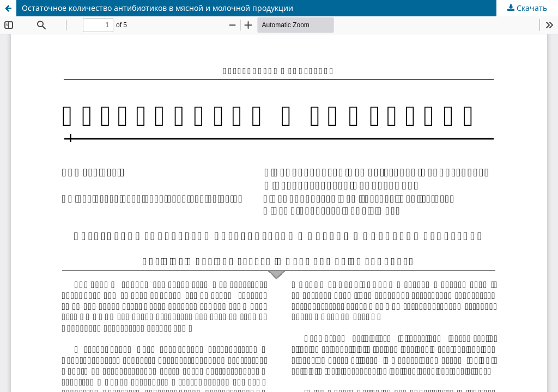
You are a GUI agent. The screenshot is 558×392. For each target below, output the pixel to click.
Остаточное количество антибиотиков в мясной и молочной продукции (157, 8)
